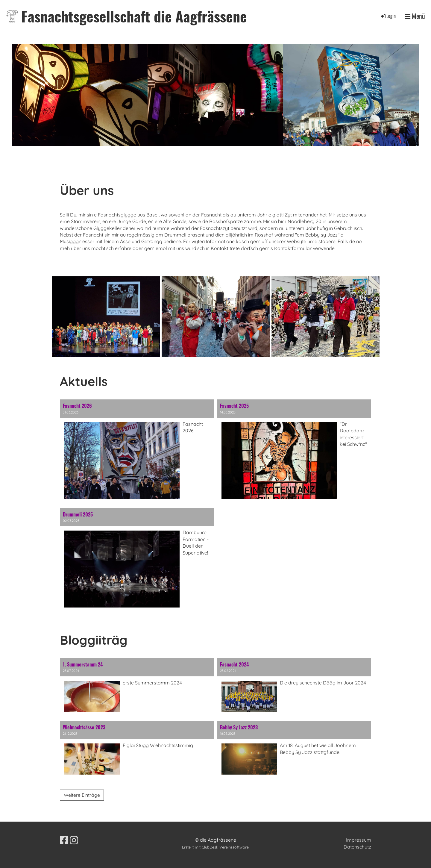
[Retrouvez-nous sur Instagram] (74, 840)
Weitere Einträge (82, 795)
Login (388, 16)
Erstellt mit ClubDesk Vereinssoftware (215, 847)
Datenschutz (357, 847)
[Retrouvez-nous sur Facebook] (64, 840)
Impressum (359, 840)
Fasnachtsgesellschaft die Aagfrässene (134, 16)
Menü (415, 16)
